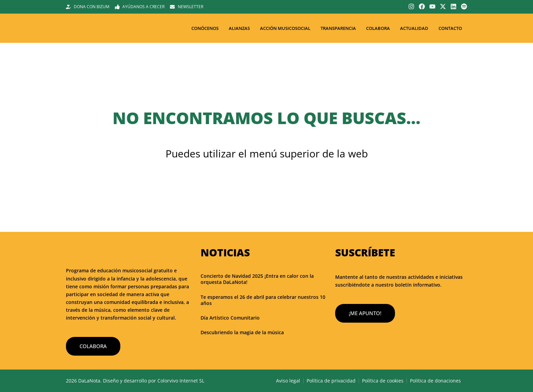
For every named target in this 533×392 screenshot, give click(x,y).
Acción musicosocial (285, 28)
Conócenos (205, 28)
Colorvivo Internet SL (181, 381)
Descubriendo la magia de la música (242, 332)
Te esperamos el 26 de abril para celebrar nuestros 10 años (263, 300)
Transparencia (338, 28)
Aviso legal (288, 381)
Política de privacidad (331, 381)
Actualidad (414, 28)
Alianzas (239, 28)
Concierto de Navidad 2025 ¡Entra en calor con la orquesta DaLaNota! (257, 279)
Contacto (450, 28)
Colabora (378, 28)
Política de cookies (383, 381)
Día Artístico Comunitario (230, 318)
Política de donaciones (435, 381)
